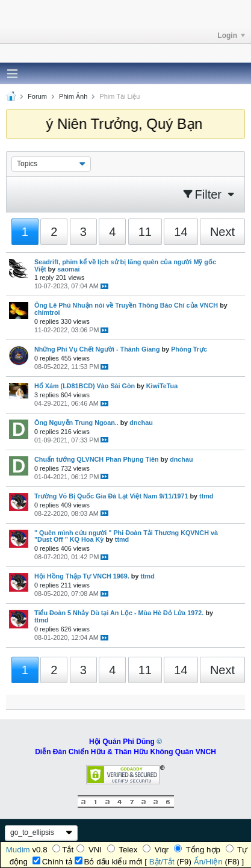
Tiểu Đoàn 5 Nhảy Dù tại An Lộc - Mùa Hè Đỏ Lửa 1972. (119, 613)
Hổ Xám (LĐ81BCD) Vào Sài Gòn (85, 386)
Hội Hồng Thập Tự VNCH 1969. (82, 576)
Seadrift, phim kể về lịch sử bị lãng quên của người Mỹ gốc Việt (125, 265)
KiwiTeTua (162, 386)
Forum (37, 96)
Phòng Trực (189, 349)
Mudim (18, 850)
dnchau (141, 423)
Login (231, 36)
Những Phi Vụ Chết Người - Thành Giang (97, 349)
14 (181, 232)
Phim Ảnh (73, 96)
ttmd (206, 496)
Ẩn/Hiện (208, 862)
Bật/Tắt (162, 862)
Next (222, 232)
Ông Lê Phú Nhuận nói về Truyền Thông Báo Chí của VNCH (126, 305)
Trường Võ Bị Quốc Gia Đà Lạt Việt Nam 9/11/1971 (111, 496)
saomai (68, 269)
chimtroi (47, 312)
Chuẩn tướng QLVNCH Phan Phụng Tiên (97, 459)
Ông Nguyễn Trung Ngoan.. (76, 423)
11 (145, 232)
